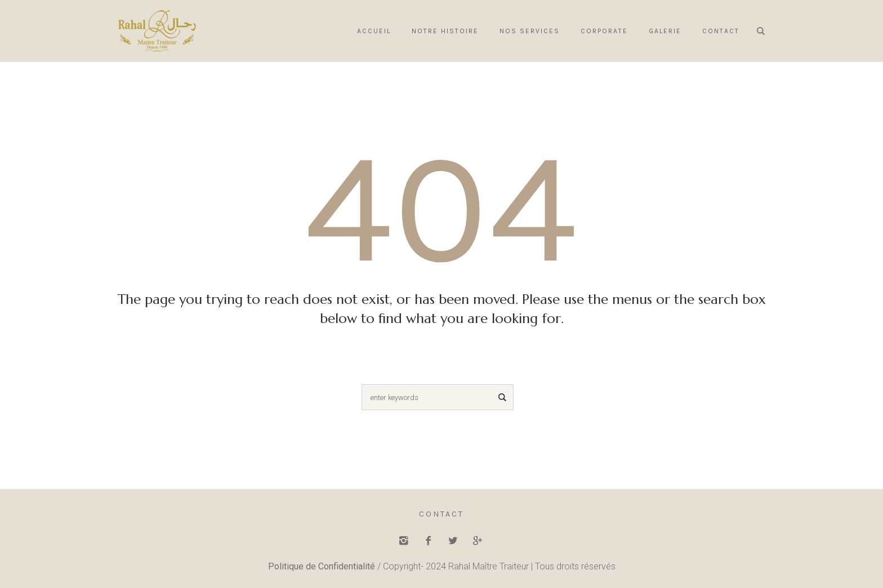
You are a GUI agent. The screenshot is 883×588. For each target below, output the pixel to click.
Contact (441, 514)
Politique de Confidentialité (322, 566)
